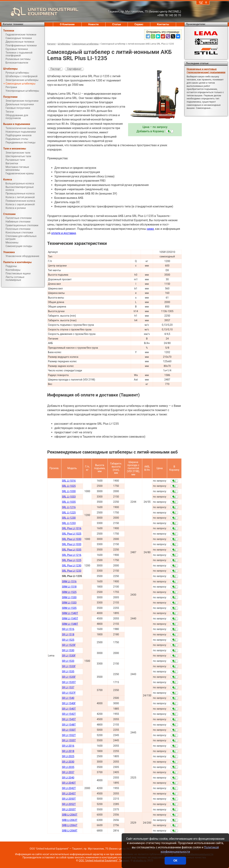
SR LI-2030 (68, 762)
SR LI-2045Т (69, 794)
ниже (150, 229)
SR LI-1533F (69, 666)
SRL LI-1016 (69, 481)
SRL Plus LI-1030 (72, 539)
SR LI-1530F (69, 656)
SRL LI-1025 (69, 486)
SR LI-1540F (69, 703)
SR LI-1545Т (69, 719)
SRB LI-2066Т (70, 825)
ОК (175, 861)
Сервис (139, 24)
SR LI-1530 (68, 650)
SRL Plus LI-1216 (72, 555)
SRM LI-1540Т (70, 613)
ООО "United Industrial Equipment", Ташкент (104, 861)
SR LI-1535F (69, 677)
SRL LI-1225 (69, 513)
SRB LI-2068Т (70, 831)
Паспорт (56, 69)
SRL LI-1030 (69, 491)
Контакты (163, 24)
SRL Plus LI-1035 (72, 550)
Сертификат (74, 69)
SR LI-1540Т (69, 709)
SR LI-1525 (68, 640)
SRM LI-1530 (69, 597)
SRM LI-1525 (69, 592)
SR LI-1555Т (69, 740)
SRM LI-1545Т (70, 619)
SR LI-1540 (68, 698)
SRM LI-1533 (69, 603)
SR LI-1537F (69, 693)
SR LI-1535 (68, 672)
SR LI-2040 (68, 778)
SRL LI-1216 (69, 507)
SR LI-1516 (68, 629)
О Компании (67, 24)
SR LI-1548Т (69, 725)
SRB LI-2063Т (70, 820)
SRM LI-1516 (69, 582)
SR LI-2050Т (69, 799)
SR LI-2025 (68, 756)
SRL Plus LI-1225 (72, 560)
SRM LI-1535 (69, 608)
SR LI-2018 (68, 751)
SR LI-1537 (68, 688)
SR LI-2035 (68, 767)
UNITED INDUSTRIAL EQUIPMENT (40, 12)
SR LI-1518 (68, 635)
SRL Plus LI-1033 (72, 544)
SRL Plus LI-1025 (72, 534)
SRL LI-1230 (69, 518)
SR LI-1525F (69, 645)
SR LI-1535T (69, 682)
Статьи (116, 24)
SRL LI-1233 (69, 523)
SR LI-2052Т (69, 804)
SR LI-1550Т (69, 730)
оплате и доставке (64, 233)
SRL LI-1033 (69, 497)
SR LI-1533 (68, 661)
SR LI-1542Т (69, 714)
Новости (93, 24)
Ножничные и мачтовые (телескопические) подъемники (206, 71)
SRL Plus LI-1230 (72, 566)
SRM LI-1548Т (70, 624)
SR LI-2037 (68, 772)
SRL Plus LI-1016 (72, 528)
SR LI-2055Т (69, 810)
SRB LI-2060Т (70, 815)
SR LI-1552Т (69, 735)
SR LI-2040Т (69, 783)
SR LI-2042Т (69, 788)
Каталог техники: (13, 24)
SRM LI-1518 (69, 587)
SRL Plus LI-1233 (72, 571)
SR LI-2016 (68, 746)
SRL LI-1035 (69, 502)
